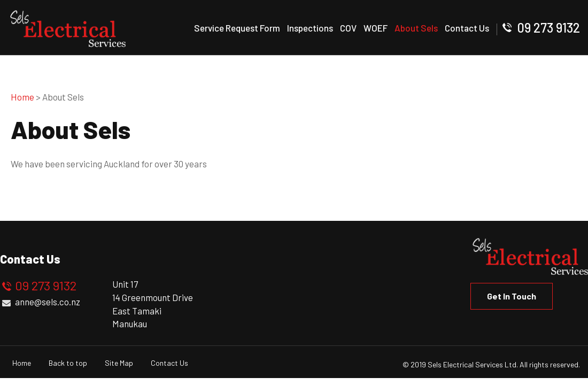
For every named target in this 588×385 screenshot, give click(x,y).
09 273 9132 (549, 28)
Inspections (310, 28)
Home (22, 97)
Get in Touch (512, 296)
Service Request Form (237, 28)
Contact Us (467, 28)
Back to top (68, 363)
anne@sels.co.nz (48, 302)
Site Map (119, 363)
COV (348, 28)
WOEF (376, 28)
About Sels (416, 28)
